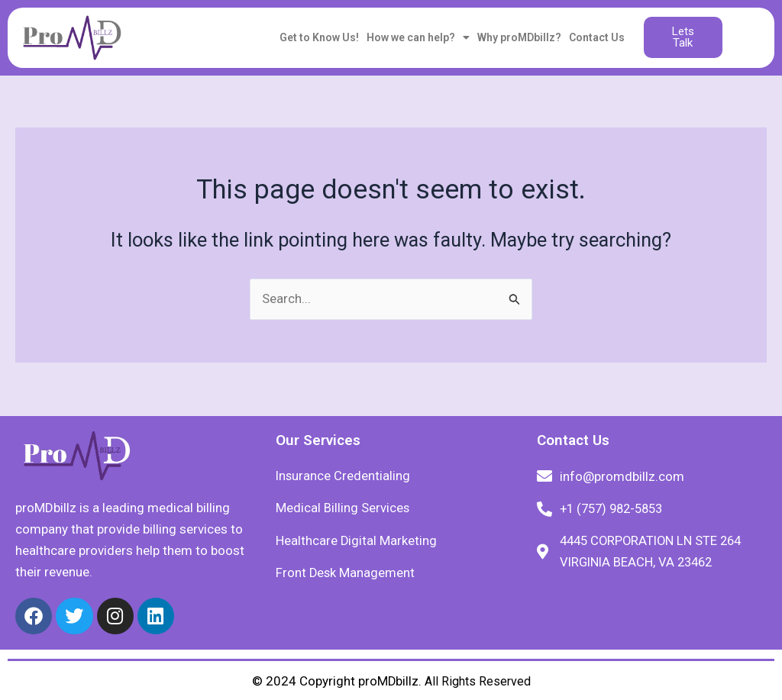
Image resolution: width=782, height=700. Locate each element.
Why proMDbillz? (519, 37)
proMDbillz (388, 681)
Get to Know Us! (319, 37)
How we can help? (418, 37)
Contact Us (597, 37)
